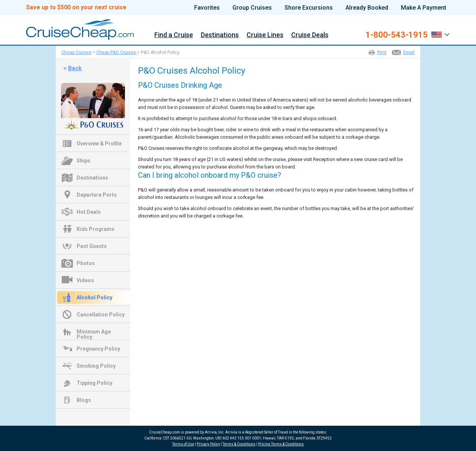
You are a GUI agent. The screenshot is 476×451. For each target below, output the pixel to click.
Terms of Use (183, 444)
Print (382, 52)
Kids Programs (96, 229)
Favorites (207, 8)
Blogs (84, 400)
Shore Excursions (309, 8)
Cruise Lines (265, 35)
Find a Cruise (174, 35)
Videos (85, 280)
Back (75, 68)
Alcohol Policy (94, 297)
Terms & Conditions (239, 444)
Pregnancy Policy (98, 349)
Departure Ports (97, 195)
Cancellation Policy (101, 315)
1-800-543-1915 (397, 35)
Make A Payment (424, 8)
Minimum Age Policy (94, 332)
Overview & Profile (99, 144)
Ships (83, 161)
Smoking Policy (96, 366)
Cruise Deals (310, 35)
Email (409, 52)
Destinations (220, 35)
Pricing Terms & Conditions (281, 444)
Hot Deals (89, 212)
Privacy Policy (208, 444)
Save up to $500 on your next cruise (76, 7)
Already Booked (367, 8)
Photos (86, 263)
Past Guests (92, 246)
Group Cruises (252, 8)
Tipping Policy (94, 383)
